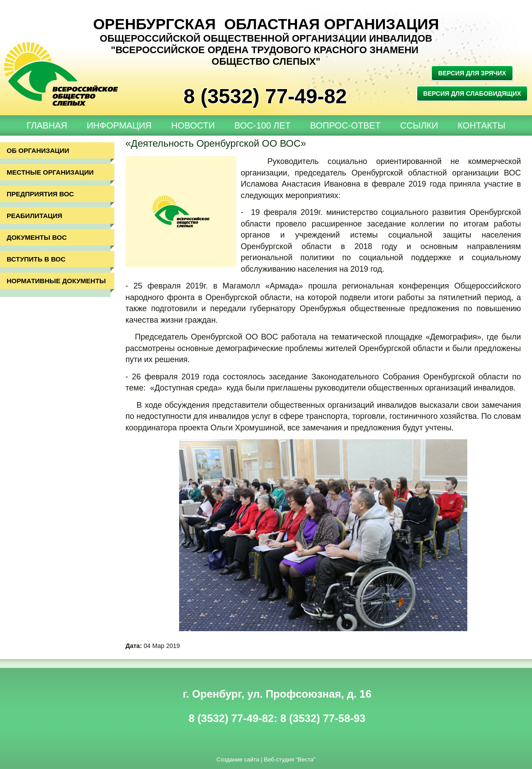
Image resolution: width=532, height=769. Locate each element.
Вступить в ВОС (36, 259)
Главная (47, 125)
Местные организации (50, 172)
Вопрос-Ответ (346, 125)
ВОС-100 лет (263, 125)
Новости (193, 125)
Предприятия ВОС (40, 194)
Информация (119, 125)
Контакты (481, 125)
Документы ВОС (37, 237)
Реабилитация (34, 216)
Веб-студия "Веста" (289, 759)
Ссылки (419, 125)
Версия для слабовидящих (472, 94)
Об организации (38, 150)
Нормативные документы (56, 281)
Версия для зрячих (472, 73)
